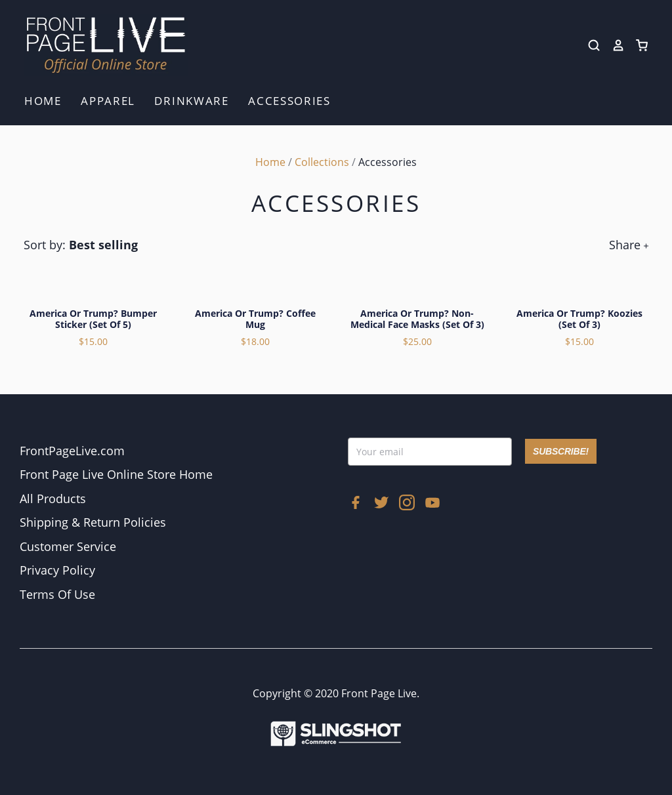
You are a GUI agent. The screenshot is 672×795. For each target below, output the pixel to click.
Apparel (108, 101)
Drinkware (191, 101)
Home (43, 101)
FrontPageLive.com (72, 451)
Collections (322, 162)
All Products (53, 499)
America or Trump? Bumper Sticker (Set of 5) (93, 319)
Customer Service (68, 546)
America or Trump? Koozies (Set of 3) (579, 319)
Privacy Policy (57, 570)
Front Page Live (379, 693)
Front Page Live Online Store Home (116, 474)
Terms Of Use (57, 594)
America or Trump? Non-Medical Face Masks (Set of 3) (417, 319)
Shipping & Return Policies (93, 522)
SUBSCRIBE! (561, 451)
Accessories (289, 101)
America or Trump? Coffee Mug (255, 319)
